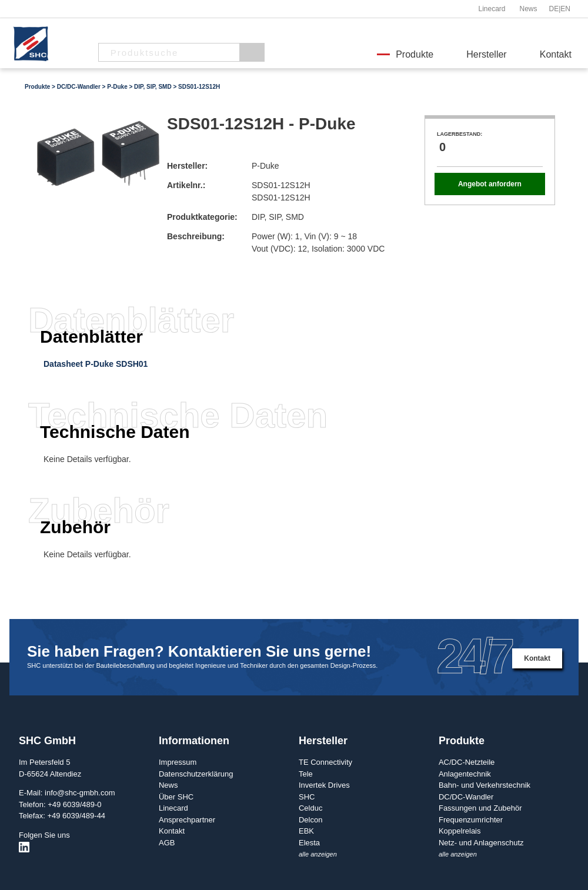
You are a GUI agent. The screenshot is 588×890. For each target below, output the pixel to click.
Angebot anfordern (490, 184)
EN (565, 9)
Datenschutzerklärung (196, 774)
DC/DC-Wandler (79, 87)
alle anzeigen (318, 854)
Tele (306, 774)
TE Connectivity (325, 762)
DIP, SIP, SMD (153, 87)
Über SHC (176, 797)
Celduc (310, 808)
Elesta (309, 843)
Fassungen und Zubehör (480, 808)
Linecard (492, 9)
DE (554, 9)
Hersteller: (187, 166)
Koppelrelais (460, 831)
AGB (167, 843)
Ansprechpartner (187, 820)
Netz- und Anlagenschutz (481, 843)
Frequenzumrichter (471, 820)
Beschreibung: (196, 236)
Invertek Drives (324, 785)
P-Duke (117, 87)
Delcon (310, 820)
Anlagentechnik (465, 774)
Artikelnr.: (186, 185)
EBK (306, 831)
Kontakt (556, 54)
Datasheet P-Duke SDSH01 (96, 364)
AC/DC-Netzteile (467, 762)
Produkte (415, 54)
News (528, 9)
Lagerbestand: (460, 134)
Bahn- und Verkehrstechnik (485, 785)
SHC (307, 797)
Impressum (178, 762)
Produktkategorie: (202, 217)
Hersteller (486, 54)
